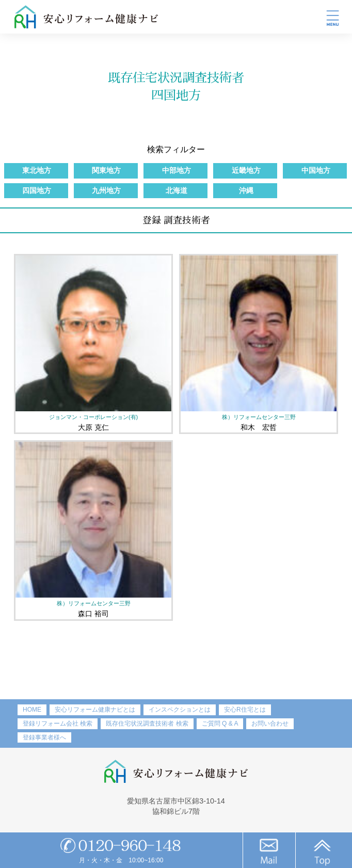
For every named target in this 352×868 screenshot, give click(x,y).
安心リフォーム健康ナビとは (95, 710)
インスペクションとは (180, 710)
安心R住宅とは (245, 710)
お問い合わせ (270, 724)
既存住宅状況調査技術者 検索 (147, 724)
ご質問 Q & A (220, 724)
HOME (32, 710)
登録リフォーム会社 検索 (58, 724)
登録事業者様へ (44, 737)
